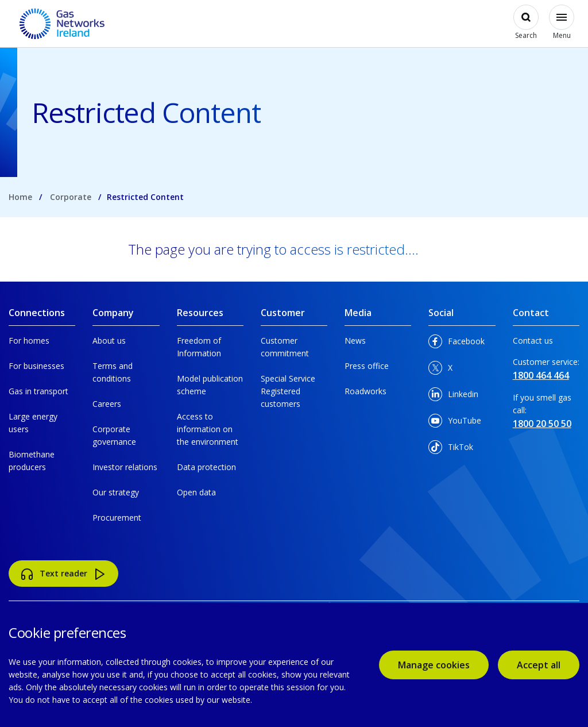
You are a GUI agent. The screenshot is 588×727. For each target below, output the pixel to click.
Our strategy (116, 492)
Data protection (206, 467)
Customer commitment (285, 347)
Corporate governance (114, 435)
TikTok (451, 449)
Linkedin (453, 396)
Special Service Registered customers (288, 391)
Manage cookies (434, 665)
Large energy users (33, 423)
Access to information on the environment (208, 429)
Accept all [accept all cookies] (539, 665)
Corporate (71, 197)
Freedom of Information (199, 347)
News (355, 341)
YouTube (455, 423)
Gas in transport (38, 391)
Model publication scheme (210, 385)
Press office (367, 366)
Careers (107, 404)
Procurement (117, 518)
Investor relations (125, 467)
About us (109, 341)
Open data (196, 492)
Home (20, 197)
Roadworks (365, 391)
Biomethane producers (32, 461)
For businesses (36, 366)
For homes (29, 341)
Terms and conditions (113, 372)
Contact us (533, 341)
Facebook (457, 343)
